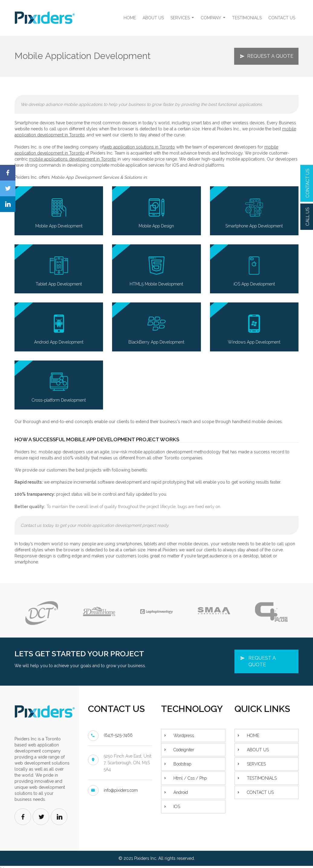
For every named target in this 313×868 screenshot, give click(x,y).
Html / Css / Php (190, 778)
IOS (177, 807)
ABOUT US (153, 18)
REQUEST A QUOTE (270, 56)
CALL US (308, 217)
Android (181, 792)
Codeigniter (184, 750)
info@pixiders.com (121, 790)
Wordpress (184, 736)
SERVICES (183, 20)
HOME (130, 18)
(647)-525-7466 (118, 735)
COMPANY (214, 20)
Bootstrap (182, 764)
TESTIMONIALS (247, 18)
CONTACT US (308, 183)
